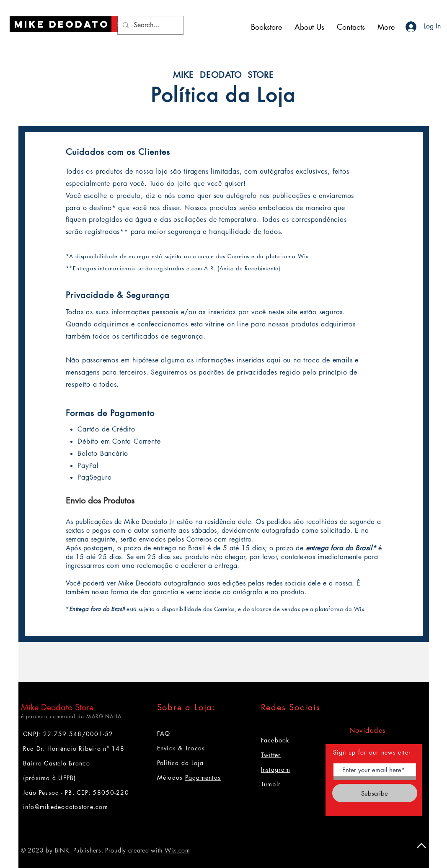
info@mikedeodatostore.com (66, 807)
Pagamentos (203, 777)
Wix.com (177, 850)
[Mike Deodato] (62, 24)
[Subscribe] (375, 793)
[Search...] (150, 25)
